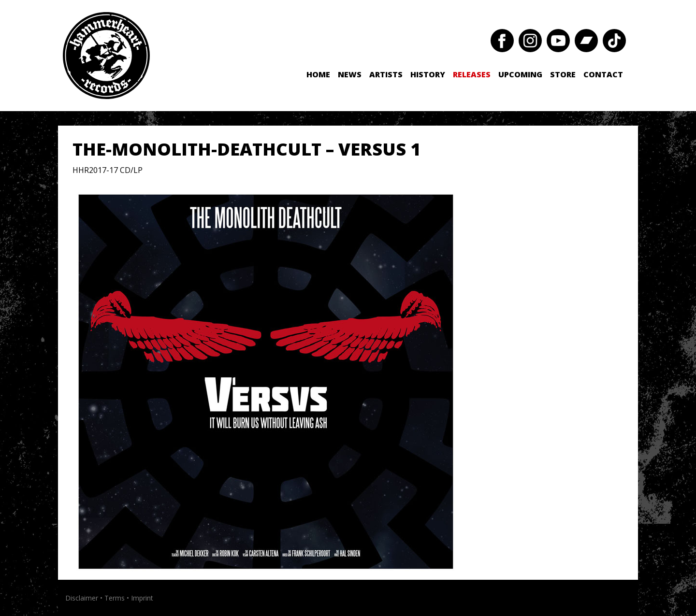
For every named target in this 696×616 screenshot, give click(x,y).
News (350, 74)
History (428, 74)
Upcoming (520, 74)
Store (563, 74)
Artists (386, 74)
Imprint (142, 598)
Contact (603, 74)
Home (318, 74)
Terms (115, 598)
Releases (472, 74)
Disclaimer (82, 598)
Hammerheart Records (106, 56)
